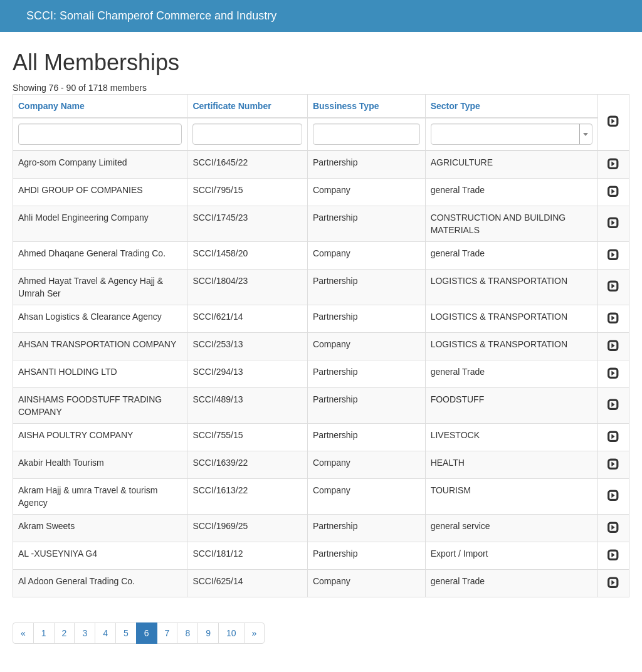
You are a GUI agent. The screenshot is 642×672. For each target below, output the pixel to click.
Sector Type (455, 106)
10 (231, 633)
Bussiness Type (346, 106)
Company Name (51, 106)
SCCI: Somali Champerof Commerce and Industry (151, 16)
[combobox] (512, 134)
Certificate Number (232, 106)
